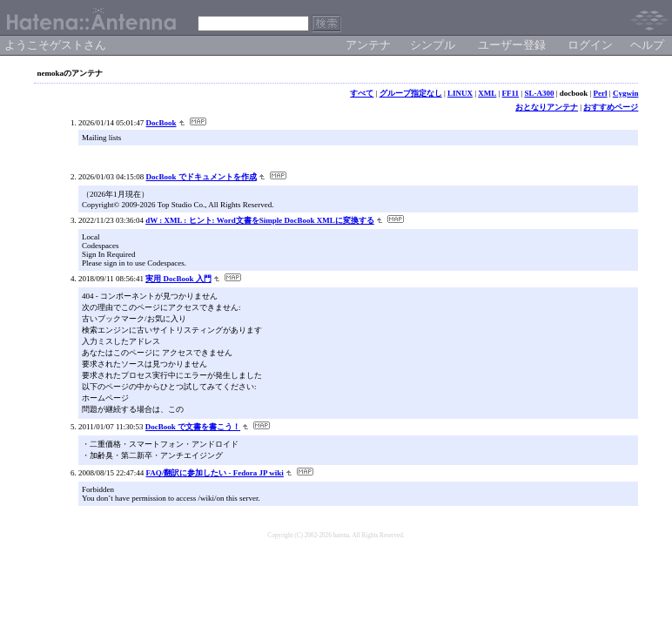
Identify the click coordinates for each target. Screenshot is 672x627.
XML (487, 93)
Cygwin (626, 93)
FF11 (511, 93)
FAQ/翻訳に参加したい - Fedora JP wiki (215, 473)
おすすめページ (611, 107)
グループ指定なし (411, 93)
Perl (601, 93)
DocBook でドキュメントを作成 (202, 177)
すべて (362, 93)
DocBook (161, 123)
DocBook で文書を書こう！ (193, 427)
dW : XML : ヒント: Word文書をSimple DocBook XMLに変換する (260, 220)
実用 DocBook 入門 (178, 279)
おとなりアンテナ (547, 107)
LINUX (460, 93)
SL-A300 (539, 93)
